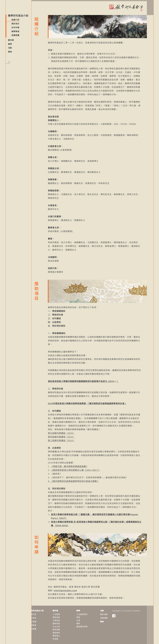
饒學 (10, 44)
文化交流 (63, 625)
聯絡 (10, 52)
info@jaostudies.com (72, 589)
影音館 (62, 638)
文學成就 (63, 619)
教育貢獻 (63, 628)
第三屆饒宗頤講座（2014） (68, 439)
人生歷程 (63, 613)
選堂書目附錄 (89, 625)
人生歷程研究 (89, 613)
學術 (85, 616)
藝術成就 (63, 622)
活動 (10, 48)
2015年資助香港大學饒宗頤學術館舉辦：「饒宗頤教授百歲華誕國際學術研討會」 (94, 402)
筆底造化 (63, 635)
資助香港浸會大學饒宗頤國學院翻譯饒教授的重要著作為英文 (84, 380)
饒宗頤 (11, 40)
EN (9, 62)
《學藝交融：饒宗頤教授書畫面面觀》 (76, 465)
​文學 (85, 619)
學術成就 (63, 616)
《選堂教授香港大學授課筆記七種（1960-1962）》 (82, 469)
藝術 (85, 622)
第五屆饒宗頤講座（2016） (68, 432)
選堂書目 (63, 632)
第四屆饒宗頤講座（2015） (68, 436)
